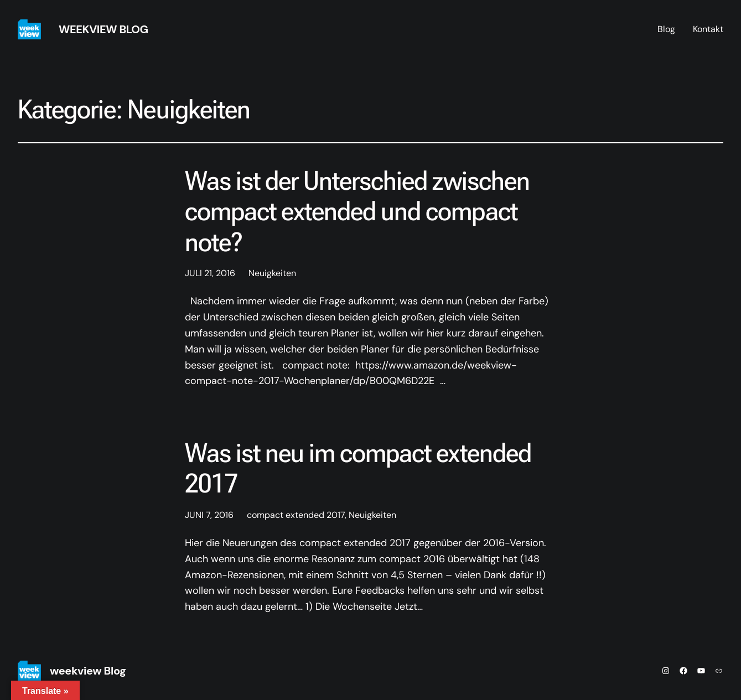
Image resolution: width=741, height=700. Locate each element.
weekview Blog (103, 29)
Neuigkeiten (272, 273)
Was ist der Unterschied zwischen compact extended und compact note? (357, 211)
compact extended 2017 (296, 515)
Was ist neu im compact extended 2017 (358, 468)
